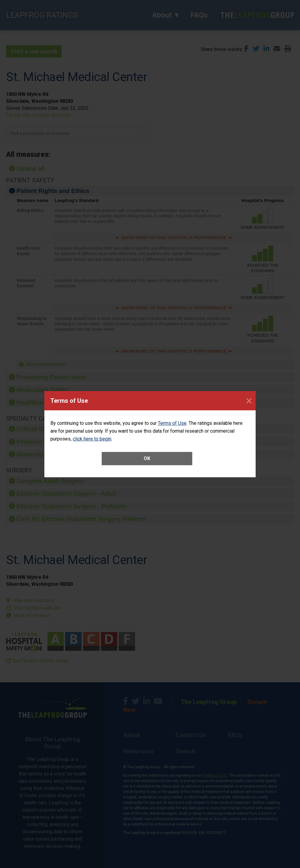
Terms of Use (172, 423)
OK (147, 458)
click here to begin (92, 439)
